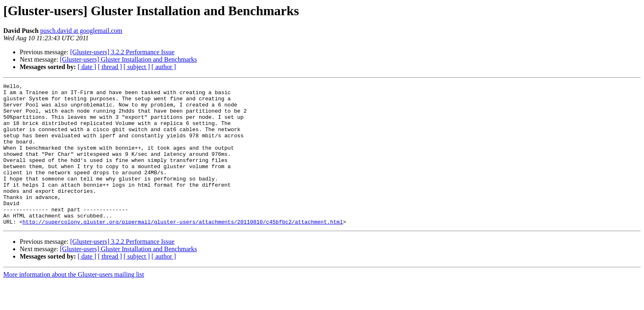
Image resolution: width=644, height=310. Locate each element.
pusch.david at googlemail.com (81, 31)
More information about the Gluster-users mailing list (74, 303)
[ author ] (164, 67)
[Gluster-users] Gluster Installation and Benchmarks (129, 59)
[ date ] (87, 67)
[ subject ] (137, 67)
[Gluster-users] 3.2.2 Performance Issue (122, 52)
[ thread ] (110, 67)
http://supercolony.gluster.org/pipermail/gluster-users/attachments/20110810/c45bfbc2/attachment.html (183, 250)
